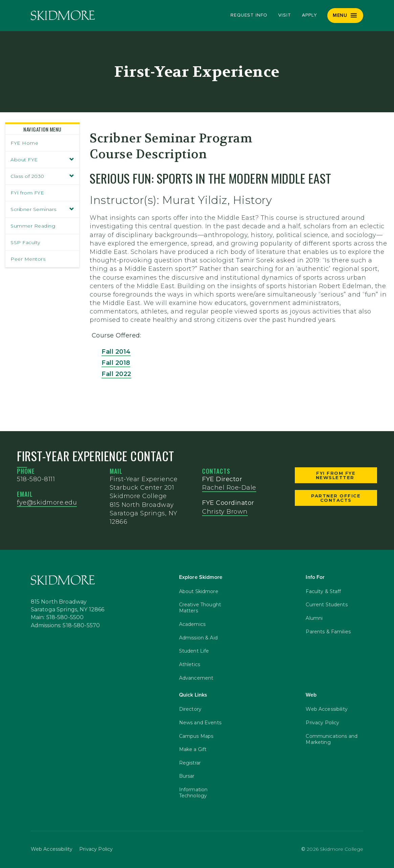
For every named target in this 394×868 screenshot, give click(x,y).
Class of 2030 (42, 176)
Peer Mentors (28, 259)
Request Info (249, 15)
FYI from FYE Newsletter (336, 475)
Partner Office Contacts (336, 498)
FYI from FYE (27, 193)
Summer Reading (33, 226)
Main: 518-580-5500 (57, 617)
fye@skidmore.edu (47, 502)
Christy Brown (225, 512)
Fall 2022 (116, 374)
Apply (310, 15)
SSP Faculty (25, 242)
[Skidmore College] (63, 15)
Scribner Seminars (42, 209)
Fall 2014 (116, 352)
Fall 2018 (116, 363)
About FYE (42, 160)
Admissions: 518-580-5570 (65, 626)
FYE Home (24, 143)
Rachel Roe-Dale (229, 488)
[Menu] (345, 16)
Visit (285, 15)
